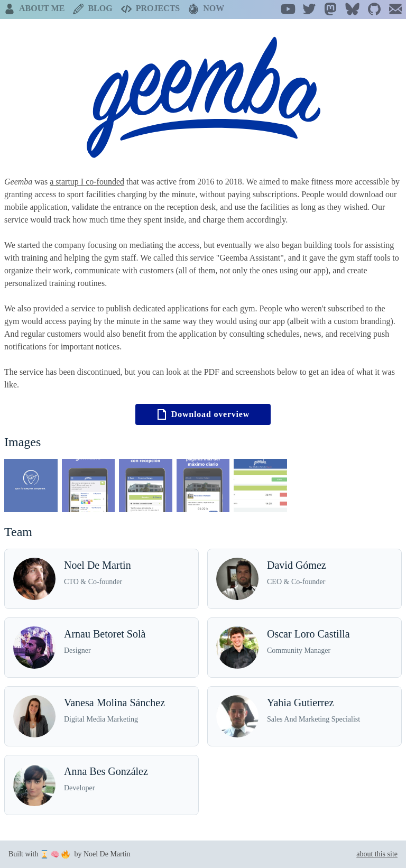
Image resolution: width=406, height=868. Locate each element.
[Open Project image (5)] (260, 486)
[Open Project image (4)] (203, 486)
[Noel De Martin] (101, 579)
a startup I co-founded (87, 182)
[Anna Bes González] (101, 785)
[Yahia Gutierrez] (304, 716)
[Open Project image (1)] (31, 486)
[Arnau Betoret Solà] (101, 648)
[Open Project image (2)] (89, 486)
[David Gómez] (304, 579)
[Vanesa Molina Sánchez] (101, 716)
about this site (377, 854)
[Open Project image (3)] (146, 486)
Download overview (203, 414)
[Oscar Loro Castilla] (304, 648)
